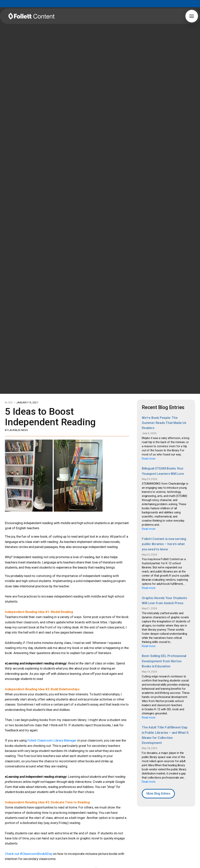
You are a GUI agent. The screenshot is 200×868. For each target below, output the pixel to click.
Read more (148, 458)
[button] (192, 16)
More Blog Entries (158, 789)
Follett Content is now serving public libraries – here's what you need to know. (164, 542)
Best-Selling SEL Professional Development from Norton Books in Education (164, 658)
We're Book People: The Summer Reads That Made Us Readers (164, 422)
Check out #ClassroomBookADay (27, 835)
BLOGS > (10, 402)
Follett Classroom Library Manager (49, 734)
